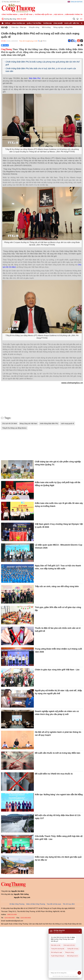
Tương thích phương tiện (58, 949)
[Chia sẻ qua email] (78, 45)
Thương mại (47, 23)
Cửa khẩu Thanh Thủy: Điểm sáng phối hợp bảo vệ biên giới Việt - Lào (59, 838)
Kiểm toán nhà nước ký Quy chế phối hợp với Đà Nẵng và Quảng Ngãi (58, 484)
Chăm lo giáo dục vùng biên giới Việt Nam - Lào (57, 670)
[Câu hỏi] (63, 973)
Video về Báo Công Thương (36, 904)
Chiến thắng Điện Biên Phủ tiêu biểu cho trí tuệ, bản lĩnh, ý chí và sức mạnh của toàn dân (41, 70)
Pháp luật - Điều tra (72, 23)
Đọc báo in (59, 14)
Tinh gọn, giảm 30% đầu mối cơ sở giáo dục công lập (58, 609)
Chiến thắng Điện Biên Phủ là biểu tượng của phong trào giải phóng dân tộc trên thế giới (42, 63)
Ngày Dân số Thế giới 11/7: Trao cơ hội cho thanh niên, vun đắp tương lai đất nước (58, 567)
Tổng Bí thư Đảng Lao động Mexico (14, 428)
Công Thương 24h (18, 23)
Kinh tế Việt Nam (26, 14)
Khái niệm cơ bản (56, 945)
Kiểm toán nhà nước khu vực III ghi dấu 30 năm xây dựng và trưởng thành (59, 505)
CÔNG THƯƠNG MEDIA (10, 14)
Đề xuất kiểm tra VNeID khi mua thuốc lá (54, 774)
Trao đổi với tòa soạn (54, 904)
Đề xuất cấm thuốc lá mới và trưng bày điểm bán (58, 753)
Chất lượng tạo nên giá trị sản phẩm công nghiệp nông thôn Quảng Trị (58, 463)
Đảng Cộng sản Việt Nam (28, 423)
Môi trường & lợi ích (72, 956)
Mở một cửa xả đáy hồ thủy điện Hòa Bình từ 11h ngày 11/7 (58, 817)
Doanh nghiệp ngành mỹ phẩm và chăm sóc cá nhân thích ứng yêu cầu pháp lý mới (57, 713)
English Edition (77, 2)
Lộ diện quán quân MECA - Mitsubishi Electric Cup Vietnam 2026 (59, 546)
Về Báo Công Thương (17, 904)
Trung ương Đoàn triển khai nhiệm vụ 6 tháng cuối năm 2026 (58, 650)
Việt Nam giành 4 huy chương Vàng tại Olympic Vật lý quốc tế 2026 (59, 526)
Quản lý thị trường (34, 23)
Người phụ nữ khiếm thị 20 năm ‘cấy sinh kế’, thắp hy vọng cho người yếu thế (58, 692)
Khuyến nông (34, 27)
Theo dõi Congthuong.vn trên (28, 41)
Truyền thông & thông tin (58, 956)
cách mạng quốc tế (67, 423)
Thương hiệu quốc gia (43, 14)
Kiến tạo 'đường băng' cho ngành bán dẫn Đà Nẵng (59, 795)
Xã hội (4, 27)
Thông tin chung (69, 952)
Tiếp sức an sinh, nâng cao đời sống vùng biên (57, 586)
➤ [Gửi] (79, 973)
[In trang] (82, 45)
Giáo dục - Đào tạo (19, 27)
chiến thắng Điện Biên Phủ (49, 423)
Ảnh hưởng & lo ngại (56, 952)
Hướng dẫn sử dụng (73, 949)
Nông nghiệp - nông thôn (63, 27)
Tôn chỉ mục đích (69, 904)
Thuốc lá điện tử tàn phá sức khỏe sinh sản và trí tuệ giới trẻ (58, 630)
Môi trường (46, 27)
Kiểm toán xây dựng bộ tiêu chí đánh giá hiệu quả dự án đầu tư (58, 858)
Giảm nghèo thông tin (74, 14)
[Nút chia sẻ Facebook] (18, 45)
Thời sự (7, 23)
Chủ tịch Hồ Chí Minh (10, 423)
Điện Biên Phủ (35, 78)
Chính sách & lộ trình (69, 945)
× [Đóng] (79, 931)
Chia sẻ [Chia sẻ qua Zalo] (5, 45)
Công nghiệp (58, 23)
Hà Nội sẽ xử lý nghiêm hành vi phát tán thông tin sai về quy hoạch (58, 734)
